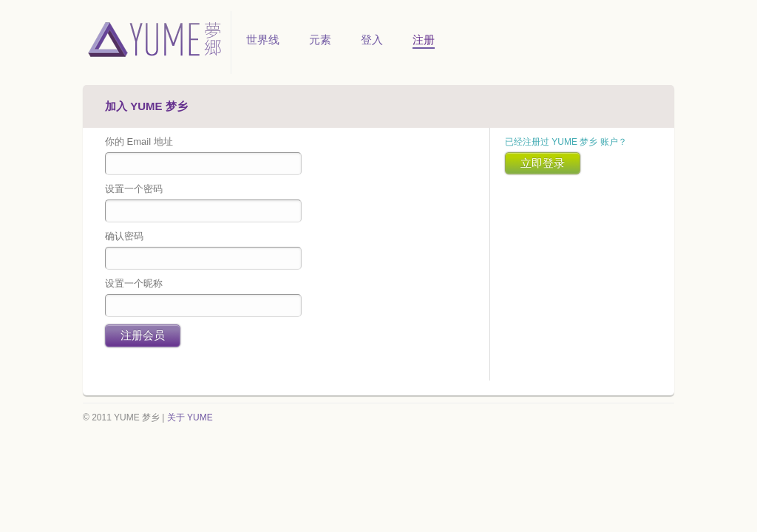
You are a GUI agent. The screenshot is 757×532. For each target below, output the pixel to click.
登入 (372, 40)
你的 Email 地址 (139, 141)
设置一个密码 (134, 189)
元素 (320, 40)
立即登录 (543, 163)
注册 (424, 40)
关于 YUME (190, 417)
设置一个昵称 (134, 283)
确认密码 (124, 236)
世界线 (263, 40)
